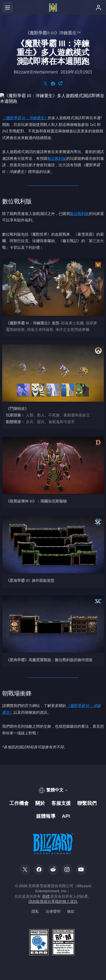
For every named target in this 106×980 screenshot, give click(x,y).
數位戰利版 (57, 158)
